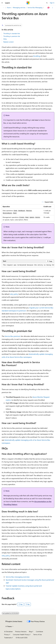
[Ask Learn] (49, 8)
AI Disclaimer (8, 632)
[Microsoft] (28, 3)
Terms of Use (37, 634)
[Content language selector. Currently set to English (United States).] (14, 621)
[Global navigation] (2, 3)
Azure (9, 7)
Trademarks (8, 638)
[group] (28, 265)
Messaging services (19, 7)
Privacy (7, 634)
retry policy (14, 294)
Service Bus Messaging (35, 7)
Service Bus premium (13, 336)
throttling (37, 56)
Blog (30, 632)
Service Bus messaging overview (18, 577)
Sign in (52, 3)
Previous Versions (21, 632)
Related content (8, 42)
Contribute (39, 632)
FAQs (5, 39)
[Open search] (47, 3)
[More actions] (52, 8)
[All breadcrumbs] (4, 8)
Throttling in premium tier (12, 36)
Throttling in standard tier (12, 33)
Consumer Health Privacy (21, 634)
